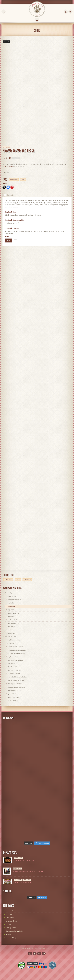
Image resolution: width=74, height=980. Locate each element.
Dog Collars (11, 603)
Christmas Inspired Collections (16, 653)
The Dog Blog (11, 938)
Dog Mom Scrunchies (14, 640)
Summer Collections (13, 697)
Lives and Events (12, 921)
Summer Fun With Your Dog (23, 882)
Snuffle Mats (11, 630)
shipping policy (8, 166)
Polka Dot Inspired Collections (16, 687)
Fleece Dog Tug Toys (13, 613)
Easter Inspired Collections (15, 660)
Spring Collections (13, 694)
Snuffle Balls (11, 627)
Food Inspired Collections (15, 670)
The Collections (10, 643)
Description (9, 195)
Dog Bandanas (12, 596)
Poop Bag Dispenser (13, 623)
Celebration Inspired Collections (17, 650)
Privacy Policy (11, 928)
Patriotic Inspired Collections (16, 680)
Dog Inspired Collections (15, 657)
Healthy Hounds (17, 869)
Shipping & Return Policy (15, 931)
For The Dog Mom (11, 637)
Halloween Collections (14, 674)
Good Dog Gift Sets (13, 620)
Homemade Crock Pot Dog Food (24, 860)
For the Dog (9, 593)
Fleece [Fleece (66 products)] (18, 580)
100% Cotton (14, 179)
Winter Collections (13, 701)
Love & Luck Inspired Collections (17, 677)
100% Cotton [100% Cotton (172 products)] (9, 580)
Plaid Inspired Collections (15, 684)
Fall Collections (12, 664)
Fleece (24, 179)
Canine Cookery (18, 858)
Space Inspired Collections (15, 690)
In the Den (9, 914)
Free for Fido (11, 616)
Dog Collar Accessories (14, 600)
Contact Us (10, 911)
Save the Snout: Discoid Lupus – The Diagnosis (28, 871)
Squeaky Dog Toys (13, 633)
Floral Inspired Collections (15, 667)
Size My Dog (10, 934)
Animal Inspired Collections (15, 647)
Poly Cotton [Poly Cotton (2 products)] (28, 580)
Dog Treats (11, 610)
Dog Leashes (6, 147)
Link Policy (10, 918)
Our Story (9, 924)
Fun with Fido (18, 880)
